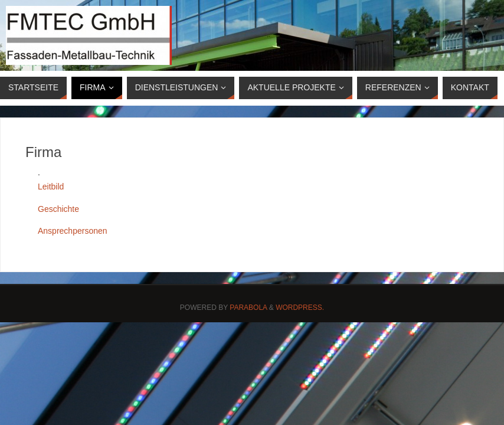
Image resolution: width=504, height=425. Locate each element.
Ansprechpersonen (73, 231)
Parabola (248, 308)
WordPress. (300, 308)
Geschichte (58, 209)
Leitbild (51, 187)
